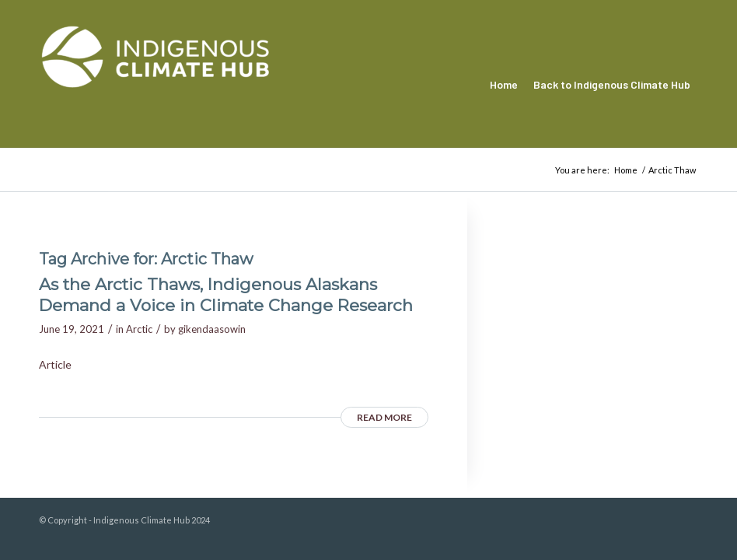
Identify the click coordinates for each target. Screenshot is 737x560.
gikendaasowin (212, 329)
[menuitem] (504, 85)
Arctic (139, 329)
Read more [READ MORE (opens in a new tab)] (384, 417)
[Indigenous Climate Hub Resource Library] (155, 85)
